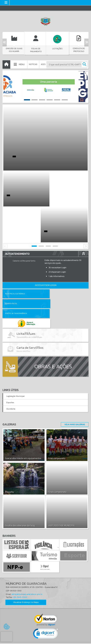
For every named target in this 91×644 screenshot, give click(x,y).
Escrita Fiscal (54, 258)
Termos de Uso (45, 638)
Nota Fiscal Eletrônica (15, 258)
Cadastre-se (17, 225)
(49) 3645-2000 (20, 542)
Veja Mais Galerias (74, 369)
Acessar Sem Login (46, 249)
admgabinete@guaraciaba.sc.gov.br (27, 539)
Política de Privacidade (46, 641)
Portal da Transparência (16, 268)
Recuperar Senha (29, 225)
